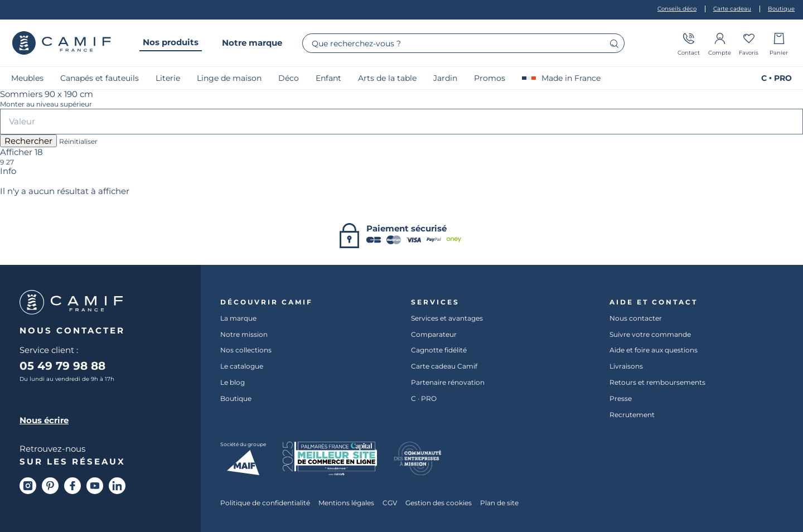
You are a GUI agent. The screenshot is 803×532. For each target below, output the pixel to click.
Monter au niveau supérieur (46, 104)
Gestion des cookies (439, 503)
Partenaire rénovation (448, 382)
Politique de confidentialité (265, 503)
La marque (238, 318)
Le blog (233, 382)
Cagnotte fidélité (439, 350)
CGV (390, 503)
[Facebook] (72, 486)
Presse (621, 398)
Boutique (236, 398)
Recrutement (632, 414)
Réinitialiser (78, 142)
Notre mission (244, 334)
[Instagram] (28, 486)
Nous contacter (636, 318)
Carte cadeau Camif (444, 366)
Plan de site (499, 503)
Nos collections (246, 350)
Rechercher (28, 141)
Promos (490, 78)
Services (435, 302)
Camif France (61, 43)
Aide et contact (654, 302)
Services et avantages (447, 318)
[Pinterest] (50, 486)
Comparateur (434, 334)
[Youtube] (95, 486)
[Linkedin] (117, 486)
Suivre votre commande (650, 334)
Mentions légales (346, 503)
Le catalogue (242, 366)
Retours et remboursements (657, 382)
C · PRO (424, 398)
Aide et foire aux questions (654, 350)
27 (10, 162)
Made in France (561, 78)
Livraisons (626, 366)
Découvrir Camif (267, 302)
